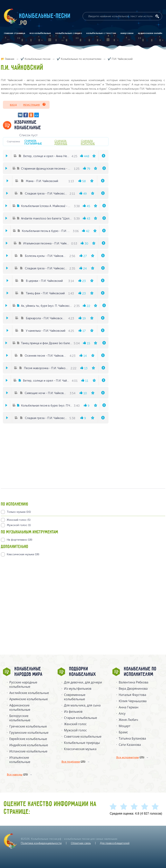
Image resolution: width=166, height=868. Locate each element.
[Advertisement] (24, 598)
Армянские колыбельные (29, 699)
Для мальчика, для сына (82, 705)
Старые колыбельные (80, 718)
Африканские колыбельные (20, 707)
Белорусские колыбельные (20, 718)
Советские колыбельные (83, 736)
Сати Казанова (130, 745)
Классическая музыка (80, 749)
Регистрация (34, 105)
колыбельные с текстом (101, 33)
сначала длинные (61, 142)
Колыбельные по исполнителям (140, 672)
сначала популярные (33, 142)
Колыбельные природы (82, 743)
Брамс (123, 732)
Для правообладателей (115, 843)
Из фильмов (73, 712)
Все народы (17, 775)
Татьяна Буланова (132, 738)
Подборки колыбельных (83, 672)
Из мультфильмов (78, 689)
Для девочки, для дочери (83, 682)
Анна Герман (129, 707)
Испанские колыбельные (28, 751)
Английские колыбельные (29, 693)
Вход (13, 105)
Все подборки (73, 762)
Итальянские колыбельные (20, 760)
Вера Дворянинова (133, 689)
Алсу (122, 713)
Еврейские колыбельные (28, 739)
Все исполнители (130, 758)
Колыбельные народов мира (29, 672)
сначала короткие (88, 142)
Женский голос (75, 724)
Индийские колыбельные (29, 745)
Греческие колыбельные (28, 726)
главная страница (14, 33)
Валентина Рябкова (134, 682)
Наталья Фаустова (132, 695)
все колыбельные (40, 33)
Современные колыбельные (75, 697)
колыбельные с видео (69, 33)
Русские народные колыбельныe (23, 684)
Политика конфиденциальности (41, 843)
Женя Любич (128, 720)
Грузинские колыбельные (29, 733)
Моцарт (125, 726)
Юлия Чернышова (133, 701)
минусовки (127, 33)
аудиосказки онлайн (150, 33)
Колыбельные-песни (45, 16)
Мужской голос (75, 730)
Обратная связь (81, 843)
